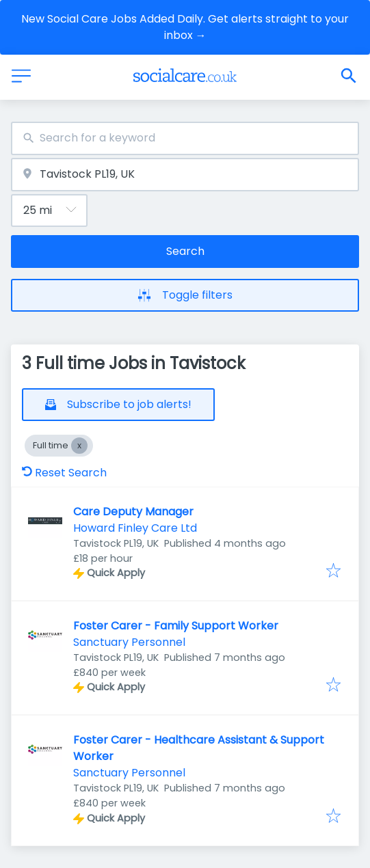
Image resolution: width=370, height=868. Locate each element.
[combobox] (185, 138)
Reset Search (64, 473)
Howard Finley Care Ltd (135, 528)
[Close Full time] (79, 446)
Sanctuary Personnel (129, 642)
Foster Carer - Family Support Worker (176, 626)
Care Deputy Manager (133, 512)
